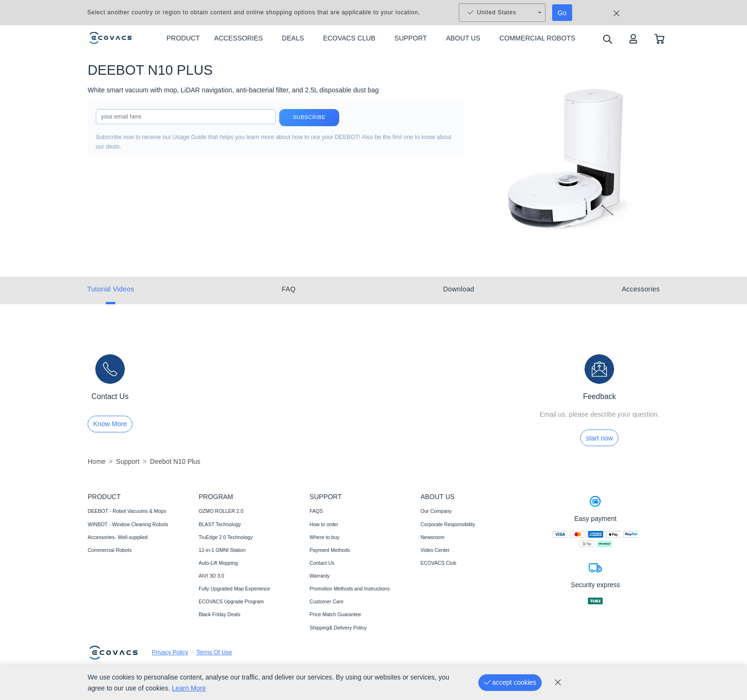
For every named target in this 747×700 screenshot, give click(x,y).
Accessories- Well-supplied (118, 537)
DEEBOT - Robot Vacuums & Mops (127, 511)
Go (562, 13)
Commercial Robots (110, 550)
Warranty (320, 576)
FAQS (316, 511)
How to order (324, 524)
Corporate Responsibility (448, 524)
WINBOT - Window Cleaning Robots (128, 524)
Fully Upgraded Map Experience (234, 589)
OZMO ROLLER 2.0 (221, 511)
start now (600, 438)
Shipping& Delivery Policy (338, 628)
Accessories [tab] (641, 289)
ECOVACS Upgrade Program (231, 601)
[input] (186, 117)
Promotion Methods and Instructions (350, 589)
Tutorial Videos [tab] (111, 289)
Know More (110, 424)
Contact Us (322, 563)
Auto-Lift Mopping (218, 563)
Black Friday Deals (220, 614)
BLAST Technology (220, 524)
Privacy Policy (170, 652)
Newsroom (433, 537)
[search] (607, 39)
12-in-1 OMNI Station (222, 550)
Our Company (436, 511)
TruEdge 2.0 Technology (226, 537)
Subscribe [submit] (309, 118)
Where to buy (324, 537)
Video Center (435, 550)
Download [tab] (459, 289)
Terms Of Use (214, 652)
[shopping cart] (660, 38)
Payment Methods (330, 550)
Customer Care (327, 601)
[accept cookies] (510, 683)
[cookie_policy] (558, 682)
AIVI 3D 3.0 (212, 576)
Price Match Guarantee (335, 614)
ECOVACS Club (439, 563)
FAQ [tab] (288, 289)
